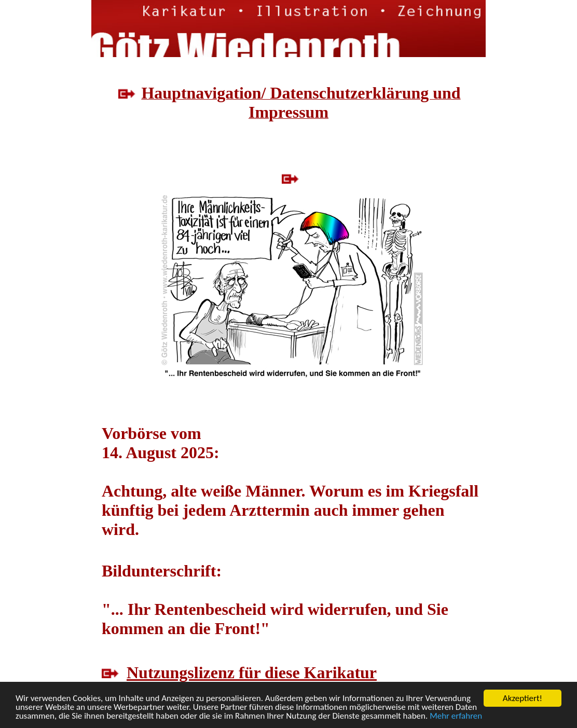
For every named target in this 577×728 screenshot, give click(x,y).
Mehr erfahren (456, 717)
